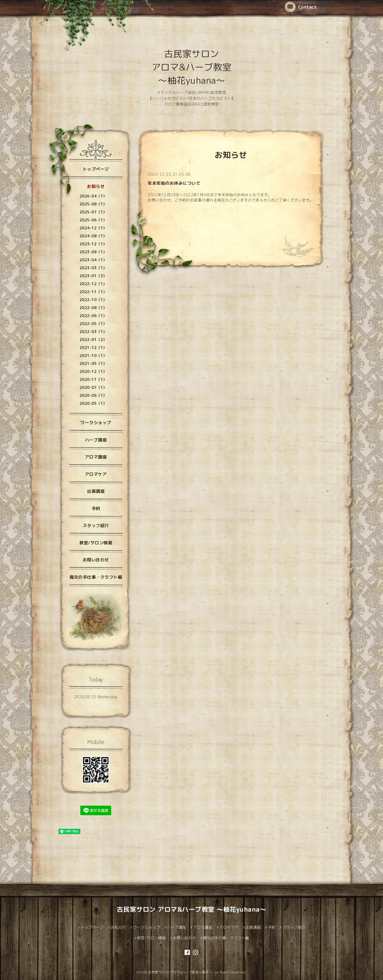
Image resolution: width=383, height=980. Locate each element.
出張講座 (96, 491)
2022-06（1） (93, 316)
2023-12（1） (93, 244)
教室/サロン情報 (96, 543)
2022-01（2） (93, 340)
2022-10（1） (93, 300)
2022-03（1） (93, 332)
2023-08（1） (93, 252)
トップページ (96, 169)
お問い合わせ (96, 560)
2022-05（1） (93, 324)
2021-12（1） (93, 348)
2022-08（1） (93, 308)
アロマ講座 (96, 457)
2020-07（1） (93, 387)
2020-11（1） (93, 379)
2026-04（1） (93, 196)
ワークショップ (96, 423)
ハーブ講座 (96, 440)
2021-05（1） (93, 363)
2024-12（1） (93, 228)
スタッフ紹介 (96, 525)
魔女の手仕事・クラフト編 (96, 577)
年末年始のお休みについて (174, 183)
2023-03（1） (93, 268)
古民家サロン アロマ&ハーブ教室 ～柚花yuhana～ (192, 67)
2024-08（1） (93, 236)
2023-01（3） (93, 276)
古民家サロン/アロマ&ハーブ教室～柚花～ (181, 972)
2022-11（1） (93, 292)
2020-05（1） (93, 403)
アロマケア (96, 474)
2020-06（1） (93, 395)
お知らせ (96, 186)
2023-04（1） (93, 260)
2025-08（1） (93, 204)
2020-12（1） (93, 371)
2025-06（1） (93, 220)
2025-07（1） (93, 212)
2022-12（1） (93, 284)
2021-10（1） (93, 356)
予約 (96, 508)
